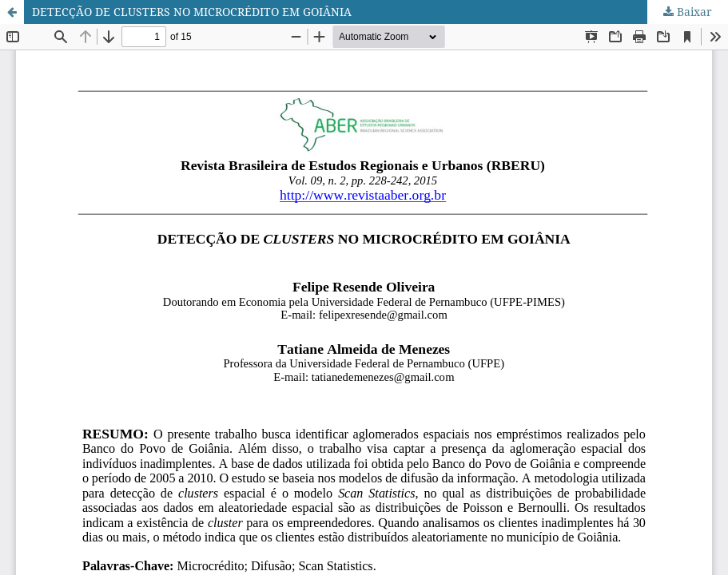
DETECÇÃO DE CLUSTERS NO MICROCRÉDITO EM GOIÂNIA (192, 12)
